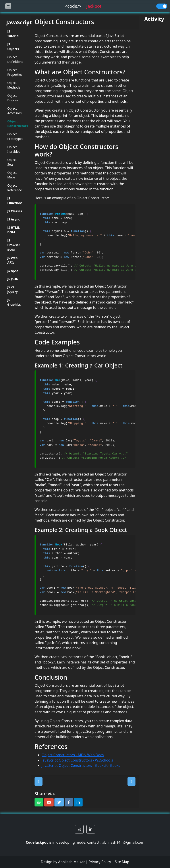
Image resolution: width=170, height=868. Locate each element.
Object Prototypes (15, 136)
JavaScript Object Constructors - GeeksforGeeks (81, 766)
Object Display (13, 98)
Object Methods (14, 85)
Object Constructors (15, 124)
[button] (39, 781)
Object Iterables (14, 149)
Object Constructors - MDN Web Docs (73, 755)
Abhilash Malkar (72, 862)
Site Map (122, 862)
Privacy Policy (100, 862)
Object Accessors (14, 111)
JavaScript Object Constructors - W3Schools (77, 760)
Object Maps (12, 175)
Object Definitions (15, 59)
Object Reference (15, 188)
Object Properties (15, 72)
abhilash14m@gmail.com (123, 842)
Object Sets (12, 162)
